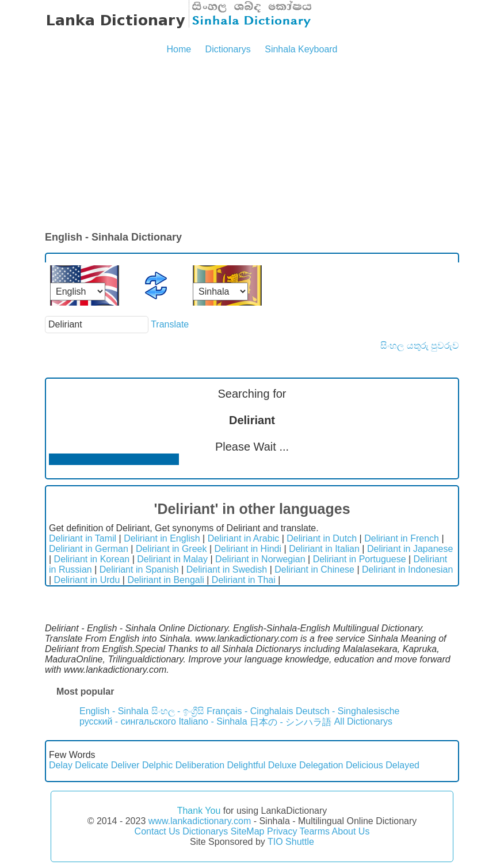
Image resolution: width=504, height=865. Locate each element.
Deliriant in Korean (92, 559)
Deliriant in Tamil (83, 538)
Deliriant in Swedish (227, 569)
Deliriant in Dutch (322, 538)
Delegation (321, 765)
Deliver (125, 765)
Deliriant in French (402, 538)
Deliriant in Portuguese (360, 559)
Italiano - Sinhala (213, 721)
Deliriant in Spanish (139, 569)
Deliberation (200, 765)
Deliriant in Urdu (87, 580)
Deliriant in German (89, 549)
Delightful (247, 765)
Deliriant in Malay (172, 559)
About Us (351, 831)
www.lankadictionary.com (200, 821)
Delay (61, 765)
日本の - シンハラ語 (291, 722)
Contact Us (157, 831)
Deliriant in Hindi (248, 549)
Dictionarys (228, 49)
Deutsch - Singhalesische (348, 711)
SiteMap (248, 831)
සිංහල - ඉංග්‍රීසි (178, 711)
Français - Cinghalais (250, 711)
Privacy (282, 831)
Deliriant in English (162, 538)
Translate (170, 324)
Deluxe (282, 765)
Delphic (157, 765)
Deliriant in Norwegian (260, 559)
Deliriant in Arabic (244, 538)
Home (179, 49)
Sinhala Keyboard (301, 49)
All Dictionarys (363, 721)
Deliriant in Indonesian (407, 569)
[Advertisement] (252, 144)
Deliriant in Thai (244, 580)
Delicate (91, 765)
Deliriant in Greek (171, 549)
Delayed (402, 765)
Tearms (315, 831)
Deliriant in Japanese (410, 549)
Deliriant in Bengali (165, 580)
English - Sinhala (114, 711)
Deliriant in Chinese (314, 569)
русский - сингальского (128, 721)
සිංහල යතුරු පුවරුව (420, 346)
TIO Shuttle (291, 842)
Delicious (364, 765)
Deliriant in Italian (324, 549)
